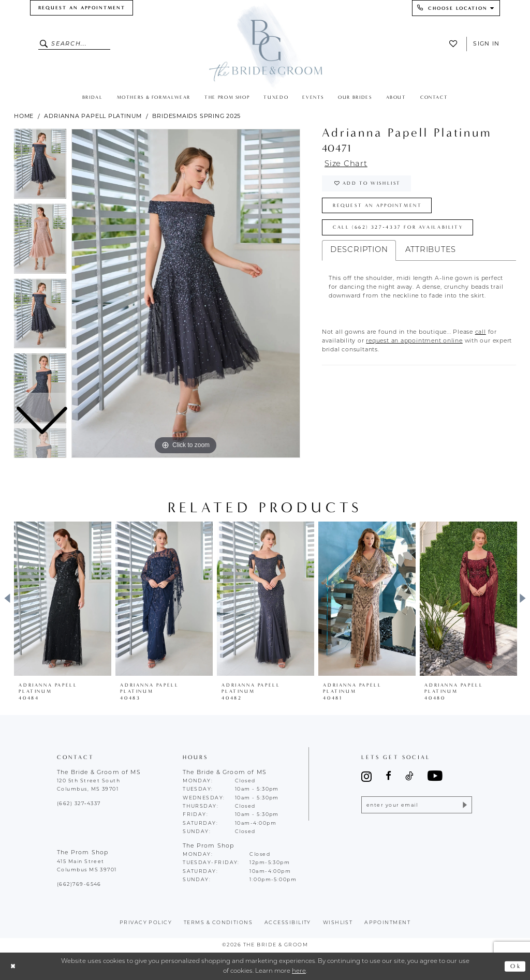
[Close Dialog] (13, 966)
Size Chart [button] (346, 164)
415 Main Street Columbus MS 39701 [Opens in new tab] (87, 866)
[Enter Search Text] (75, 44)
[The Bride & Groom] (265, 45)
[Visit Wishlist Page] (455, 44)
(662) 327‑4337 (79, 804)
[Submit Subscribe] (464, 805)
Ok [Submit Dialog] (516, 966)
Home (24, 116)
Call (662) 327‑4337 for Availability (398, 227)
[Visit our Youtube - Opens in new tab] (435, 776)
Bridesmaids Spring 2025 (196, 116)
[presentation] (63, 599)
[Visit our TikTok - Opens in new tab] (409, 776)
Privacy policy (146, 923)
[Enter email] (416, 805)
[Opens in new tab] (481, 332)
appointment (387, 923)
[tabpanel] (186, 293)
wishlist (338, 923)
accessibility (288, 923)
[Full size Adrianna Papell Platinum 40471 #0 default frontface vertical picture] (186, 293)
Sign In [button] (486, 43)
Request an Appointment (378, 205)
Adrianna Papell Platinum (93, 116)
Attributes (431, 250)
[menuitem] (82, 8)
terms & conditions (218, 923)
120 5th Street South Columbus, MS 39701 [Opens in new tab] (89, 785)
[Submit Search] (45, 44)
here (299, 971)
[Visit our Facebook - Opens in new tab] (388, 776)
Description (359, 250)
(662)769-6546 (79, 885)
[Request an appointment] (82, 8)
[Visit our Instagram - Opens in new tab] (366, 776)
